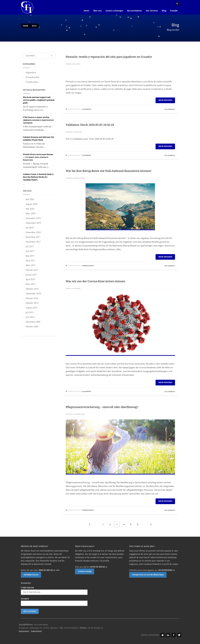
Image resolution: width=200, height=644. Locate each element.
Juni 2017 (30, 251)
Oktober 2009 (32, 327)
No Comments (170, 109)
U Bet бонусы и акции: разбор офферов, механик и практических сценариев (38, 120)
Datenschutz (36, 631)
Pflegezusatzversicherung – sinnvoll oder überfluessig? (102, 407)
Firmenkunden (88, 266)
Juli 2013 (30, 312)
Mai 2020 (30, 209)
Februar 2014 (32, 298)
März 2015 (31, 284)
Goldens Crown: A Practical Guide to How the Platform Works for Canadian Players (38, 177)
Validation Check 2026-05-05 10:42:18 (90, 125)
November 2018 (33, 232)
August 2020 (31, 204)
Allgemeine (87, 109)
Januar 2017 (31, 275)
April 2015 (30, 279)
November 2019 (33, 218)
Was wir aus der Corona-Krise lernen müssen (95, 281)
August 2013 (31, 308)
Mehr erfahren (165, 100)
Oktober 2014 (32, 289)
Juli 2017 (30, 247)
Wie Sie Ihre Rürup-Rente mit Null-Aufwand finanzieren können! (109, 171)
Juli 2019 (30, 228)
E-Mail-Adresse (27, 588)
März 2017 (31, 265)
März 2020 (31, 214)
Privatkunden (32, 82)
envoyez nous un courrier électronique (148, 575)
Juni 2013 (30, 317)
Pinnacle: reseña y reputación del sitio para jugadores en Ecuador (109, 57)
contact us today (85, 571)
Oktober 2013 (32, 303)
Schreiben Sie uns (31, 575)
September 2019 (33, 223)
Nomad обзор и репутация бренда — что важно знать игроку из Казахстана (38, 157)
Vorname (25, 599)
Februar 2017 (32, 270)
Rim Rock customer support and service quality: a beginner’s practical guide (39, 100)
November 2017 (33, 242)
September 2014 (33, 294)
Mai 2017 (30, 256)
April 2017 (30, 261)
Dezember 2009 (33, 322)
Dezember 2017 (33, 237)
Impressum (24, 631)
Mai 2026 (30, 199)
